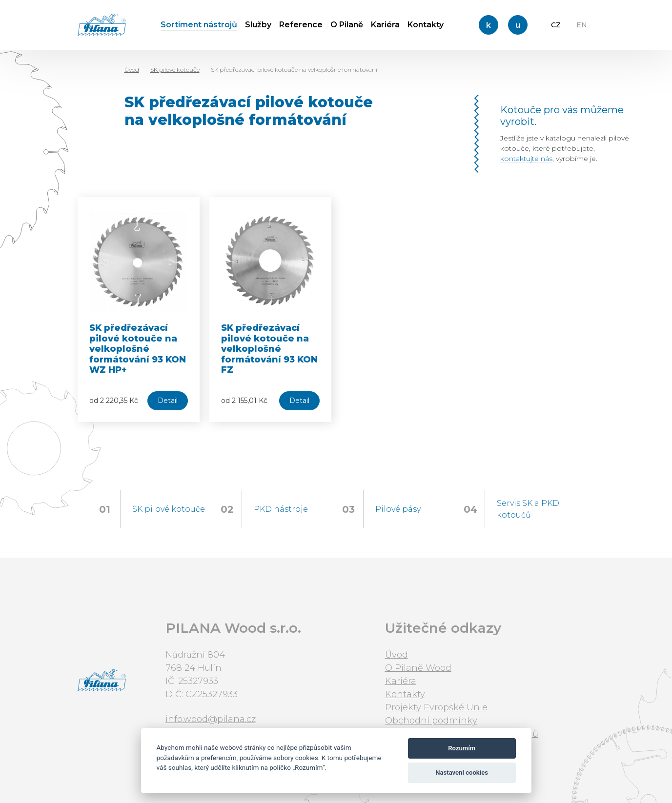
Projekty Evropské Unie (436, 707)
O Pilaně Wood (418, 668)
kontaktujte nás (526, 159)
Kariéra (385, 25)
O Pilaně (347, 25)
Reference (301, 25)
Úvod (132, 70)
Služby (258, 25)
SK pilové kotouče (175, 70)
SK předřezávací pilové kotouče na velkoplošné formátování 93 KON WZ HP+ (138, 349)
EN (582, 25)
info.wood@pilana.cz (211, 719)
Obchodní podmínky (431, 721)
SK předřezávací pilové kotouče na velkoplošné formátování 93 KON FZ (269, 349)
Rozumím (462, 748)
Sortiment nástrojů (199, 25)
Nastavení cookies (462, 773)
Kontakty (426, 25)
